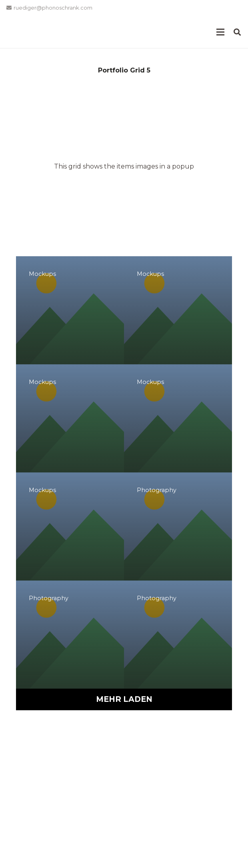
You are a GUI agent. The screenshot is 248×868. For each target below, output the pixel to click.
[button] (237, 32)
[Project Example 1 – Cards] (70, 526)
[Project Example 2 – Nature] (70, 635)
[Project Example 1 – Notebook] (70, 418)
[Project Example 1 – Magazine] (70, 310)
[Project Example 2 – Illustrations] (178, 526)
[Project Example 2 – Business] (178, 635)
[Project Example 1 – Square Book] (178, 310)
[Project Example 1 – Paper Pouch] (178, 418)
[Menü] (220, 32)
